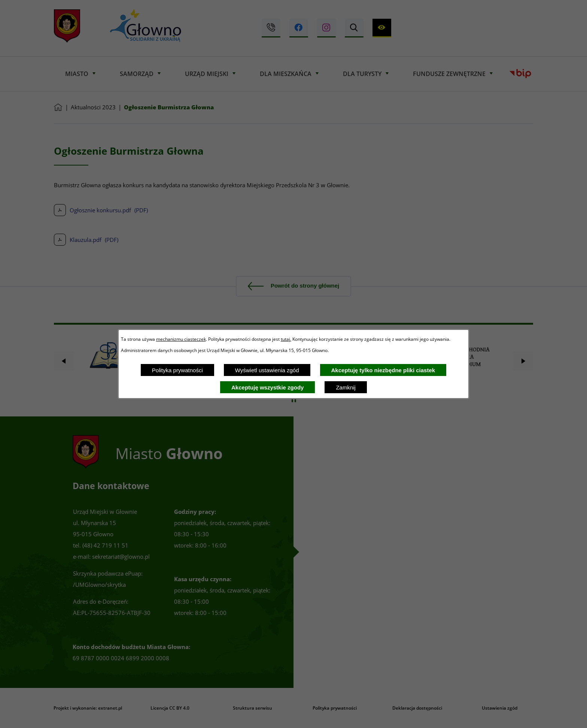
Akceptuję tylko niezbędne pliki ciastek (383, 370)
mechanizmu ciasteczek (181, 339)
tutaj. (286, 339)
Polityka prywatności (177, 370)
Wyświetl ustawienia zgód (267, 370)
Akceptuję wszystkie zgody (267, 387)
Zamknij (346, 387)
